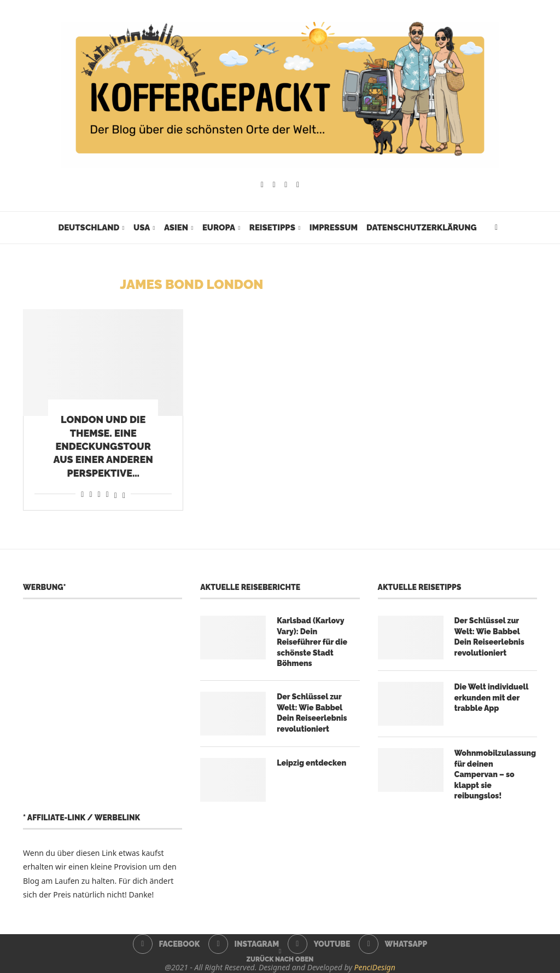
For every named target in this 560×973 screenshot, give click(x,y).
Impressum (334, 228)
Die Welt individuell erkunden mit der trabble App (492, 697)
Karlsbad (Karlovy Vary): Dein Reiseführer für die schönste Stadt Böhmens (312, 642)
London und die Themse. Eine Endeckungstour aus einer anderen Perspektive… (103, 446)
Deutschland (89, 228)
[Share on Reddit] (91, 494)
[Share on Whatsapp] (99, 494)
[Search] (497, 228)
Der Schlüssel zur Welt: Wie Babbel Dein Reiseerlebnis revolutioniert (312, 713)
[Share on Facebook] (82, 494)
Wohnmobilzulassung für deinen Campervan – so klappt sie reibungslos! (495, 774)
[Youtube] (286, 185)
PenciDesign (375, 967)
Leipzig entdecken (311, 763)
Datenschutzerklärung (421, 228)
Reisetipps (272, 228)
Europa (219, 228)
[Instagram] (274, 185)
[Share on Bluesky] (124, 494)
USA (142, 228)
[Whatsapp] (298, 185)
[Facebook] (262, 185)
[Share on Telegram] (107, 494)
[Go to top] (280, 958)
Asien (176, 228)
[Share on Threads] (116, 494)
